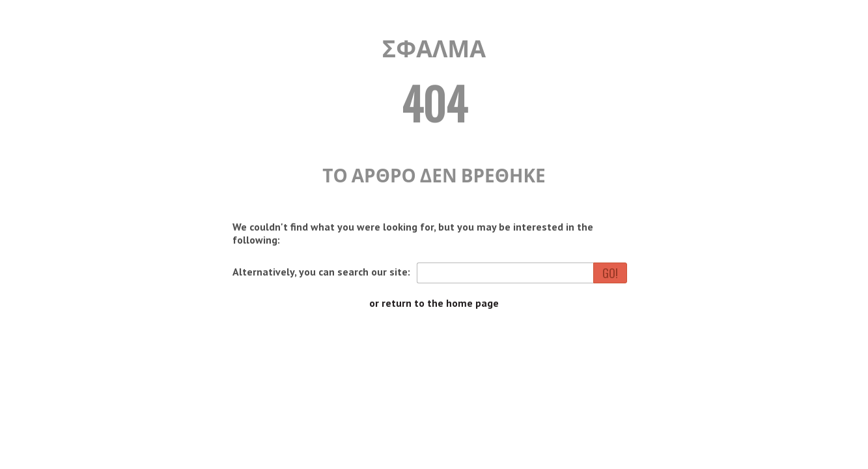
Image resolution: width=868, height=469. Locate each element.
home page (472, 303)
